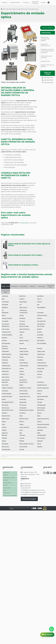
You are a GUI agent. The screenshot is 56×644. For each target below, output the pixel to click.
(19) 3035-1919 (48, 82)
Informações (12, 9)
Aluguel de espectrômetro (46, 46)
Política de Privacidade (10, 494)
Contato (44, 3)
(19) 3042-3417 (48, 79)
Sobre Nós (6, 473)
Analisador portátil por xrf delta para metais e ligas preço (48, 52)
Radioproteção (14, 3)
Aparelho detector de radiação (47, 67)
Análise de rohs (45, 63)
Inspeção (26, 3)
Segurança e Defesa (36, 3)
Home (5, 9)
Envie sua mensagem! (29, 499)
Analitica (5, 475)
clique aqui (25, 223)
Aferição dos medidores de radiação (45, 40)
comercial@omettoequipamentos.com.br (30, 492)
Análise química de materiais (47, 58)
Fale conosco (47, 635)
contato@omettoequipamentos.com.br (30, 490)
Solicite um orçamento (48, 29)
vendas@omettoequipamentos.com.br (30, 495)
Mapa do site (7, 492)
